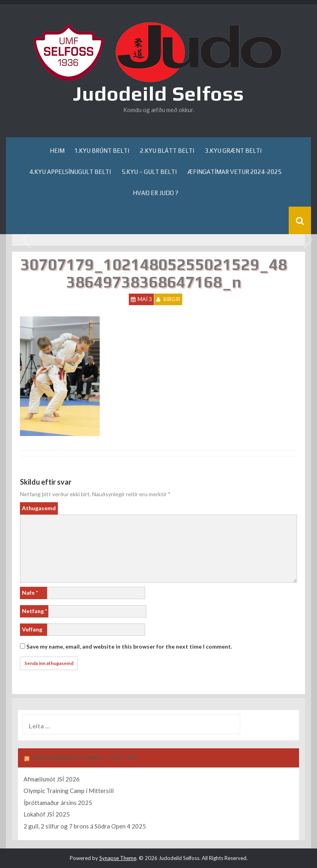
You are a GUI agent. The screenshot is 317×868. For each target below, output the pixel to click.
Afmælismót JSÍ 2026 (52, 779)
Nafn (30, 593)
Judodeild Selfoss (158, 93)
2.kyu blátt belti (167, 151)
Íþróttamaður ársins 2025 (58, 803)
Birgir (172, 299)
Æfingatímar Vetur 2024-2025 (234, 172)
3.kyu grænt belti (233, 151)
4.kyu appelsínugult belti (70, 172)
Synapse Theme (118, 858)
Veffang (32, 629)
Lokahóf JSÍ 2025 (47, 814)
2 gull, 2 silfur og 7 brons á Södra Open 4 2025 (85, 826)
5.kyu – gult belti (149, 172)
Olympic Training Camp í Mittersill (69, 791)
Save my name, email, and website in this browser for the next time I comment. (129, 646)
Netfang (34, 611)
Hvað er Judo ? (156, 193)
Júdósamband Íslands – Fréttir (84, 758)
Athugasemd (39, 508)
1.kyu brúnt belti (102, 151)
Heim (57, 151)
